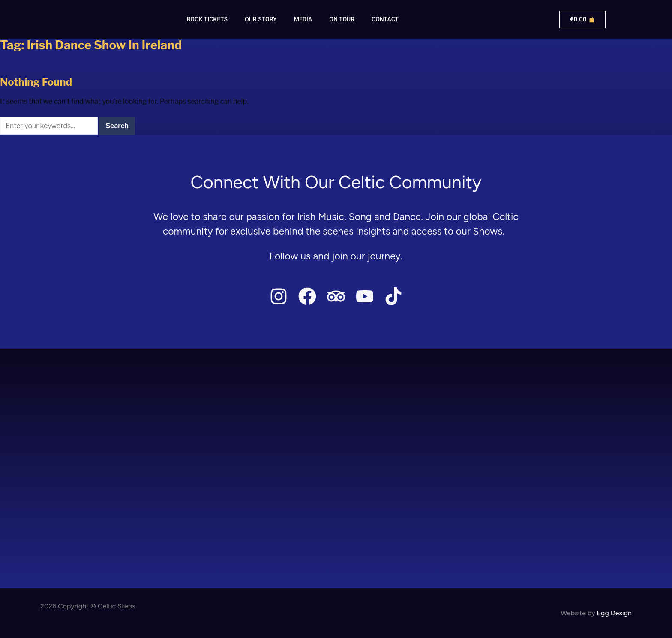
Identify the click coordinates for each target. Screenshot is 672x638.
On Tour (342, 19)
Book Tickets (207, 19)
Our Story (261, 19)
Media (303, 19)
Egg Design (614, 613)
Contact (385, 19)
